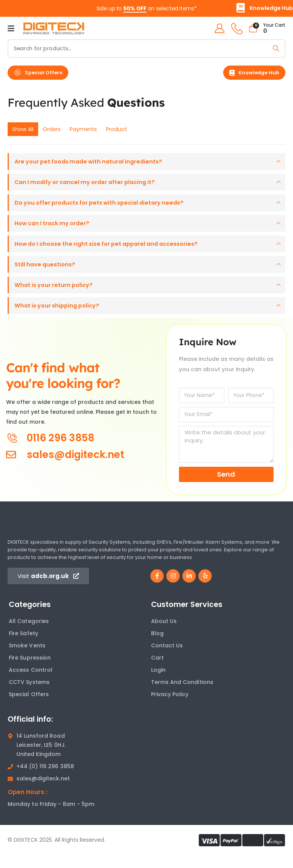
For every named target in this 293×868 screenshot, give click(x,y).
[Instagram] (173, 588)
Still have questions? (46, 273)
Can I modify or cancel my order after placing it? (90, 184)
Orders (52, 129)
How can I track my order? (55, 228)
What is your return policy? (56, 295)
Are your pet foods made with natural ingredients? (93, 162)
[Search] (276, 49)
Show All (23, 129)
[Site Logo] (54, 29)
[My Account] (218, 28)
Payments (83, 129)
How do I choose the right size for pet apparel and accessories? (114, 251)
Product (117, 129)
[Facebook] (157, 588)
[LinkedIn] (189, 588)
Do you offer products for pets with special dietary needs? (106, 206)
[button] (38, 73)
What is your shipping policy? (60, 317)
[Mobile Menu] (11, 29)
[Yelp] (205, 588)
